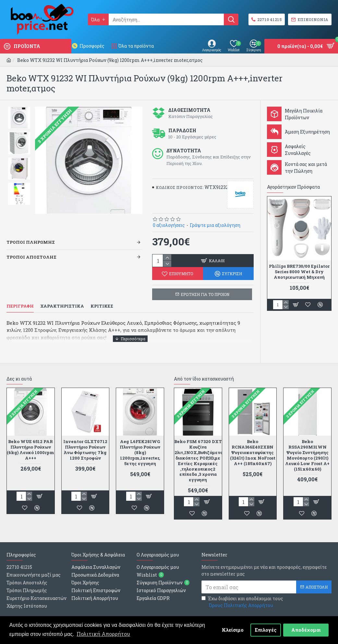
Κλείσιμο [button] (233, 630)
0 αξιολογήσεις (169, 225)
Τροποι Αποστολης (31, 249)
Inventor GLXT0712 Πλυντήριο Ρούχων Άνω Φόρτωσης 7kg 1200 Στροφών (85, 442)
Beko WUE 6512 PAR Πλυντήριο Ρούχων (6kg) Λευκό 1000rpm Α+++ (30, 442)
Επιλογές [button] (266, 630)
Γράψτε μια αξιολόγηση (215, 225)
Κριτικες (102, 306)
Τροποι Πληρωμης (31, 234)
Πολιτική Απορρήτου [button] (103, 634)
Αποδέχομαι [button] (306, 630)
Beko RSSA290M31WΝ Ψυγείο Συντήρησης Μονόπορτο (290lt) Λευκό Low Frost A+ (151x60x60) (307, 447)
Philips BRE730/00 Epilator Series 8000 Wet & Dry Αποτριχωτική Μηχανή (299, 272)
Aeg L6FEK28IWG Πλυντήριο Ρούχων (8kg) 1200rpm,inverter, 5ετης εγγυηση (140, 444)
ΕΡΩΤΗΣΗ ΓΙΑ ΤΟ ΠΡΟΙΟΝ (205, 294)
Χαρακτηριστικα (62, 306)
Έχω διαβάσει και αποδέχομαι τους (242, 594)
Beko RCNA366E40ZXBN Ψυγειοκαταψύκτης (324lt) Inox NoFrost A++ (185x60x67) (253, 444)
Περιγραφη (20, 306)
